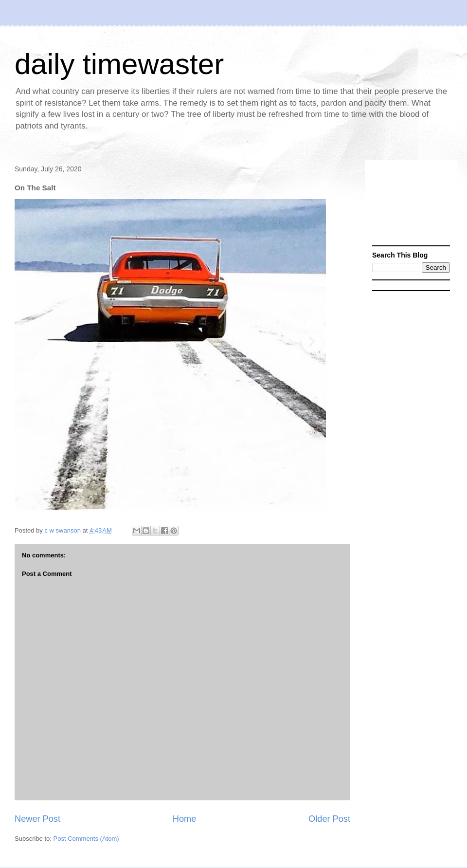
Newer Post (37, 819)
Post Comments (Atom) (86, 839)
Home (185, 819)
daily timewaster (119, 64)
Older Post (329, 819)
